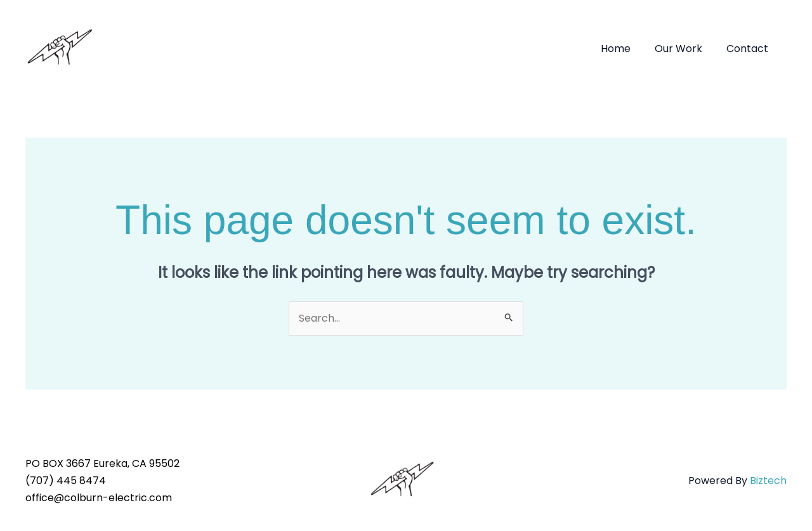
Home (625, 49)
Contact (749, 49)
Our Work (684, 49)
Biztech (768, 481)
